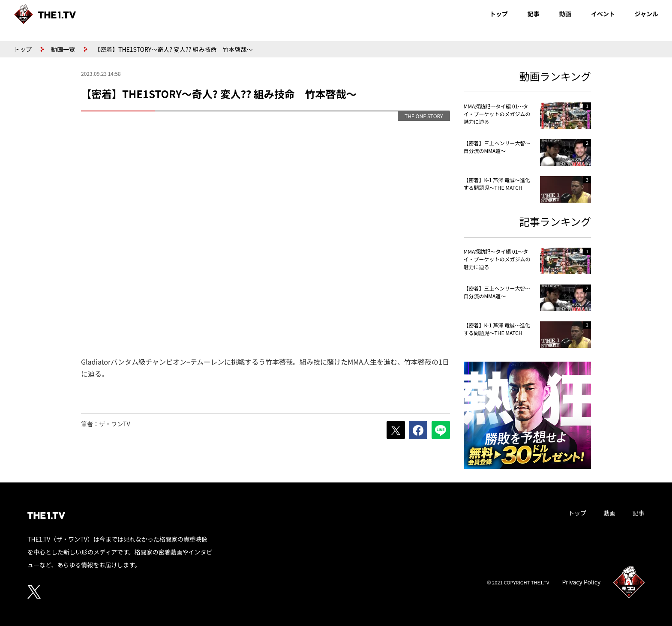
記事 (534, 14)
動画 (565, 14)
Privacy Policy (581, 582)
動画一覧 (63, 49)
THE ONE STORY (424, 116)
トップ (499, 14)
